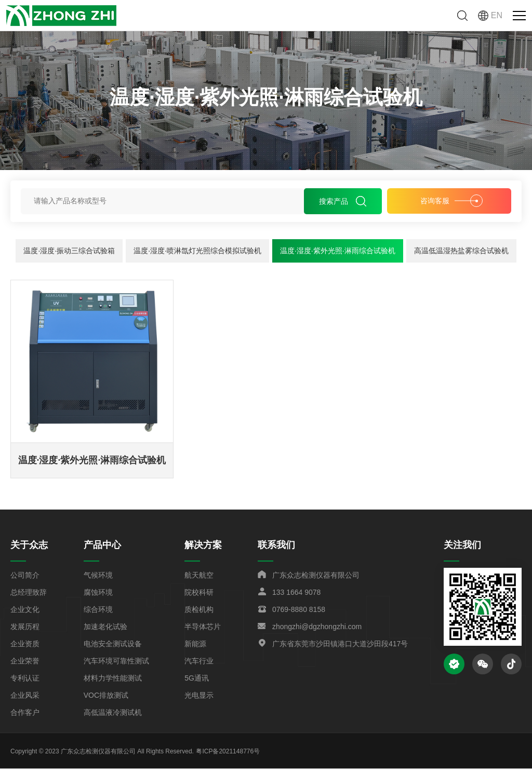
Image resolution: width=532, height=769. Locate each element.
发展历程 (25, 627)
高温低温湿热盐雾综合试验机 (461, 251)
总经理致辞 (29, 593)
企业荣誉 (25, 661)
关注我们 (462, 545)
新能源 (195, 644)
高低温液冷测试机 (113, 713)
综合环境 (98, 610)
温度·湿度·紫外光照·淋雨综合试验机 (338, 251)
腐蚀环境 (98, 593)
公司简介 (25, 576)
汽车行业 (199, 661)
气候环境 (98, 576)
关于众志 (29, 545)
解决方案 (203, 545)
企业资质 (25, 644)
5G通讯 (197, 679)
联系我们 (276, 545)
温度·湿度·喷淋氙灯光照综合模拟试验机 (197, 251)
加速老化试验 (105, 627)
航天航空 (199, 576)
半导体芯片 (203, 627)
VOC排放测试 (106, 696)
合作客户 (25, 713)
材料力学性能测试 (113, 679)
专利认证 (25, 679)
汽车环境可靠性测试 (116, 661)
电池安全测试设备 (113, 644)
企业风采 (25, 696)
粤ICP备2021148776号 (228, 752)
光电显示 (199, 696)
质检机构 (199, 610)
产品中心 (102, 545)
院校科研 (199, 593)
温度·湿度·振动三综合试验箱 (69, 251)
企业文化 (25, 610)
